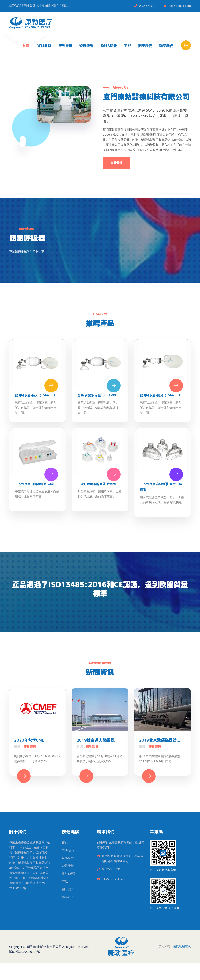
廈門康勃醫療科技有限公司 (44, 964)
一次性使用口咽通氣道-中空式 (36, 497)
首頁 (26, 46)
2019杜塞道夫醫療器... (97, 757)
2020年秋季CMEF (30, 757)
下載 (128, 46)
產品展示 (65, 46)
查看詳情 (117, 174)
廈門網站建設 (182, 963)
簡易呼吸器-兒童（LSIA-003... (99, 409)
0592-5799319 (148, 6)
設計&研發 (109, 46)
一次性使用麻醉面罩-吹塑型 (97, 497)
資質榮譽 (86, 46)
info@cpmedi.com (179, 6)
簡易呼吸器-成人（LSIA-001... (37, 409)
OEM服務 (44, 46)
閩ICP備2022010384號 (25, 969)
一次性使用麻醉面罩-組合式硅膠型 (161, 500)
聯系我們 (166, 46)
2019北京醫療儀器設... (160, 757)
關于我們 (145, 46)
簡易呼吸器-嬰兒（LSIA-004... (162, 409)
